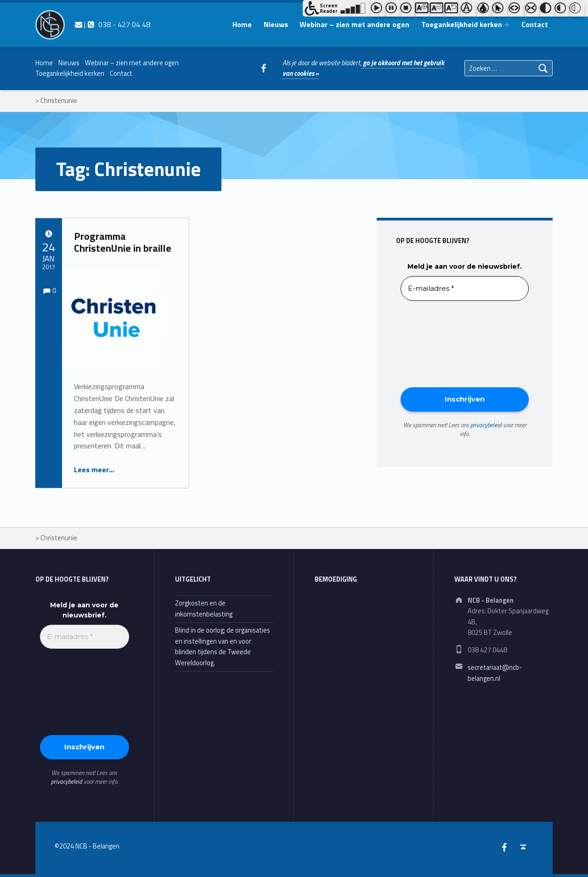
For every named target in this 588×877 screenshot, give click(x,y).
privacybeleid (486, 425)
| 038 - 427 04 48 (113, 24)
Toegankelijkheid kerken (462, 24)
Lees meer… (94, 470)
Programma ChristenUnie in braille (123, 242)
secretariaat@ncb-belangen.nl (495, 673)
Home (242, 24)
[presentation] (438, 343)
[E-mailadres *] (465, 289)
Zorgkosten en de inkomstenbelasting (204, 608)
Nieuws (276, 24)
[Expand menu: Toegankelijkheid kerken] (507, 25)
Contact (535, 24)
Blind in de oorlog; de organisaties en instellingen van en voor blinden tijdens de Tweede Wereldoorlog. (223, 646)
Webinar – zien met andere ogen (354, 24)
